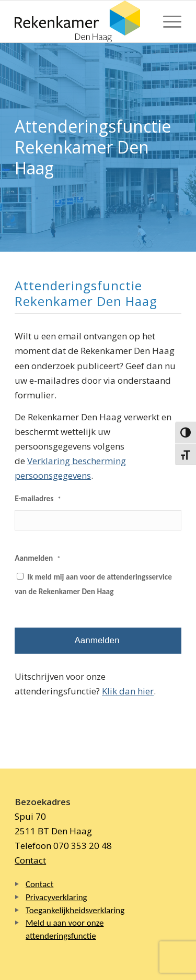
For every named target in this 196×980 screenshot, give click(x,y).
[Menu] (167, 21)
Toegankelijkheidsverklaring (75, 910)
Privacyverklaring (56, 897)
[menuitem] (167, 21)
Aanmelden (38, 558)
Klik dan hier (128, 691)
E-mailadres (38, 498)
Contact (30, 860)
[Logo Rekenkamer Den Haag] (81, 21)
